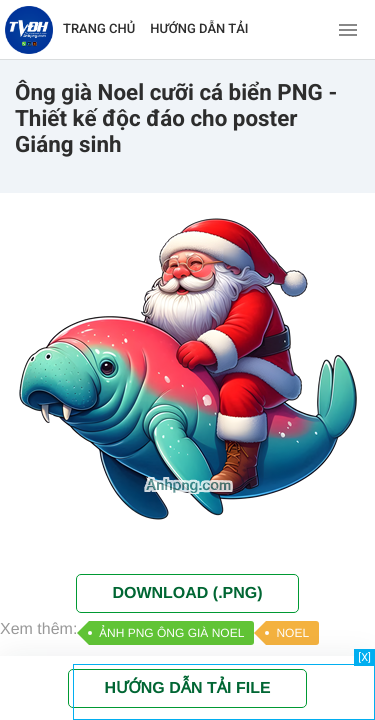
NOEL (292, 633)
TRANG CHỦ (99, 29)
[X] (364, 657)
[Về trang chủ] (29, 30)
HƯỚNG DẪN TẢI (199, 29)
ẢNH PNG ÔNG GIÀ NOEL (171, 633)
